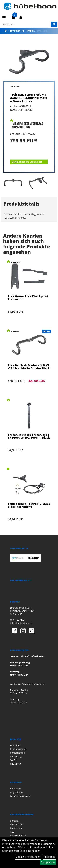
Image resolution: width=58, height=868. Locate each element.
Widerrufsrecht (18, 835)
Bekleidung (16, 756)
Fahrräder (15, 745)
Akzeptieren (48, 862)
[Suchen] (54, 24)
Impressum (16, 828)
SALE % (14, 760)
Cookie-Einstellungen (28, 857)
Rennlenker (42, 31)
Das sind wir (16, 824)
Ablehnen (49, 857)
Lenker (30, 31)
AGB (12, 832)
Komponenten (17, 31)
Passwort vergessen (20, 796)
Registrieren (16, 792)
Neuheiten (16, 764)
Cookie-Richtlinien (30, 851)
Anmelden (15, 789)
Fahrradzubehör (18, 749)
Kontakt (14, 821)
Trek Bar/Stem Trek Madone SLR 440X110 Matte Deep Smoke (29, 98)
